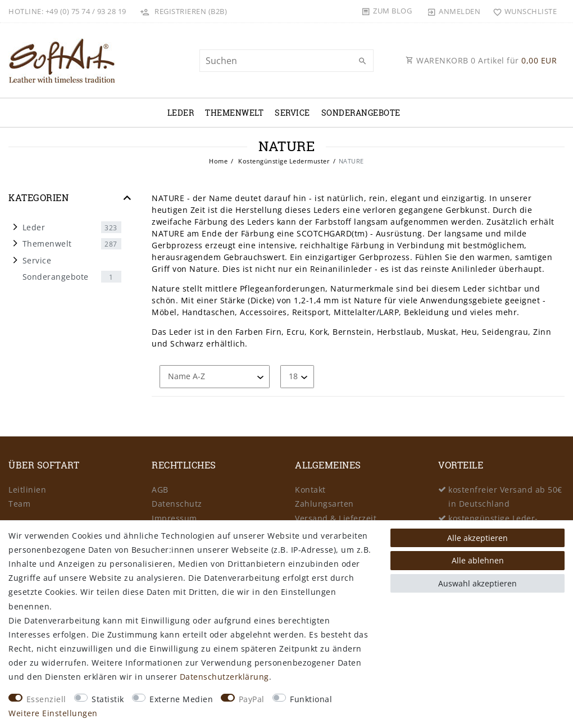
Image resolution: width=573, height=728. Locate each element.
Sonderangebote (361, 113)
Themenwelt (234, 113)
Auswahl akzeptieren (477, 583)
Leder (181, 113)
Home (218, 161)
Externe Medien (181, 699)
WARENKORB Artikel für (481, 60)
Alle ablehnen (478, 560)
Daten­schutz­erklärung (224, 677)
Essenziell (46, 699)
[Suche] (362, 61)
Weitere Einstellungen (53, 713)
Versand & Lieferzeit (336, 518)
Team (19, 504)
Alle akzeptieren (477, 538)
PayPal (252, 699)
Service (292, 113)
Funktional (311, 699)
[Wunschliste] (522, 11)
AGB (160, 490)
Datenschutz (177, 504)
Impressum (174, 518)
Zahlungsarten (324, 504)
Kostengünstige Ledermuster (283, 161)
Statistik (108, 699)
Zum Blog (392, 11)
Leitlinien (27, 490)
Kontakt (310, 490)
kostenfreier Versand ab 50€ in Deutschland (505, 497)
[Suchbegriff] (286, 61)
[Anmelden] (454, 11)
